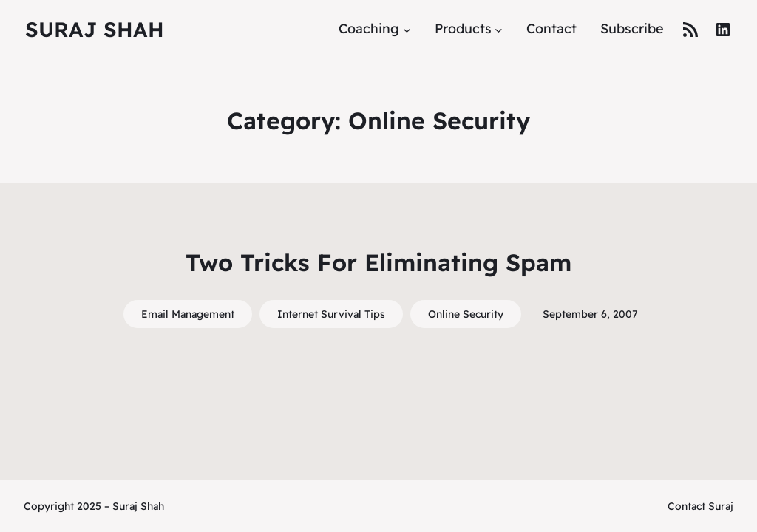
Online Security (466, 314)
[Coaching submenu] (407, 29)
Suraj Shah (95, 29)
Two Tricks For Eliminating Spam (378, 262)
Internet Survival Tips (331, 314)
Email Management (188, 314)
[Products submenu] (499, 29)
